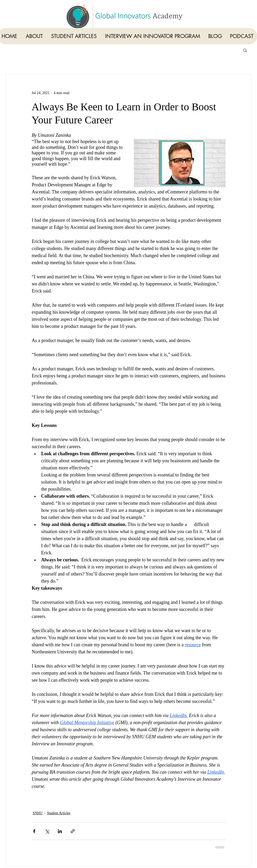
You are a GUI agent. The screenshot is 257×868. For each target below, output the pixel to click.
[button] (245, 50)
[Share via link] (73, 831)
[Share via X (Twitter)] (47, 831)
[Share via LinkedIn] (60, 831)
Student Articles (59, 813)
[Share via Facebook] (34, 831)
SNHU (38, 813)
